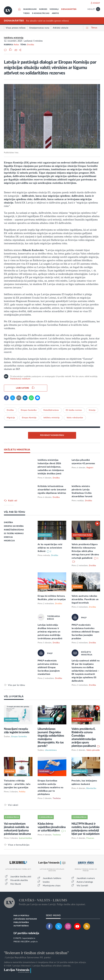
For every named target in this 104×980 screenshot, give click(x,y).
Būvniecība (91, 788)
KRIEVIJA (8, 537)
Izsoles (46, 882)
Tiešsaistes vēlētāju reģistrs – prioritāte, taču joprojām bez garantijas (17, 784)
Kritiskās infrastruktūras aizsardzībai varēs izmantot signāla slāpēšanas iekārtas (52, 490)
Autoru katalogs (85, 882)
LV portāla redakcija (26, 933)
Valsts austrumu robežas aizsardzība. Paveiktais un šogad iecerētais (85, 599)
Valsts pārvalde (93, 750)
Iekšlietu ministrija (14, 38)
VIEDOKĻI (54, 9)
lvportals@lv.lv (29, 938)
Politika (22, 792)
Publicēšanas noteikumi (20, 379)
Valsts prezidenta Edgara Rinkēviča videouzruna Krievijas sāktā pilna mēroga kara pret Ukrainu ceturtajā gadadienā (85, 551)
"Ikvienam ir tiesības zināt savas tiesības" (36, 953)
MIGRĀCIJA (9, 541)
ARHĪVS (55, 13)
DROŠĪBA (8, 523)
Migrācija (11, 418)
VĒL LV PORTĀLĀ (14, 696)
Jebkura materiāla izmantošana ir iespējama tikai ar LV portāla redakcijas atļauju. (45, 962)
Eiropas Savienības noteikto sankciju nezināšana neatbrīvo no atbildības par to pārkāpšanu (50, 788)
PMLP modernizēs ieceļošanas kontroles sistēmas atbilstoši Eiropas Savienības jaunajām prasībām (86, 632)
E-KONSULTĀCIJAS (41, 13)
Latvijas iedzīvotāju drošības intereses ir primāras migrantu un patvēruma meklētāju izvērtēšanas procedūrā (50, 632)
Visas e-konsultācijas (19, 845)
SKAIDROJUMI (30, 9)
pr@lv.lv (34, 942)
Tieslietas (57, 798)
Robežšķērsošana (51, 410)
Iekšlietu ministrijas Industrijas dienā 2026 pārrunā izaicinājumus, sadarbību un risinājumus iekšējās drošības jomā (51, 467)
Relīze (16, 45)
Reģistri (90, 468)
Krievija (92, 410)
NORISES (43, 9)
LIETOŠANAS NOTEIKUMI (25, 919)
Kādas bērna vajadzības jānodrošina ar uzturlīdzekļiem (52, 827)
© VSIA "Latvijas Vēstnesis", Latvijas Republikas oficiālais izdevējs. (38, 966)
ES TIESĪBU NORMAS (14, 534)
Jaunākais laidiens (52, 878)
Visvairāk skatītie (19, 880)
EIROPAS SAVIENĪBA (14, 526)
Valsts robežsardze (75, 418)
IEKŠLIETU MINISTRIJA (17, 450)
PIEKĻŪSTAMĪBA (21, 922)
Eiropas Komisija (29, 418)
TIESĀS (26, 13)
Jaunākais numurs (86, 878)
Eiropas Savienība (29, 410)
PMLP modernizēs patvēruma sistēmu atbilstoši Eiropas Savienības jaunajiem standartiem (49, 667)
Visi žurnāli (82, 886)
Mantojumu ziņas (52, 886)
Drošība (31, 45)
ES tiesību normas (74, 410)
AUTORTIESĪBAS (21, 926)
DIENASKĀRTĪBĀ (69, 9)
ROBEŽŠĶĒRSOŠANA (14, 530)
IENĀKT (96, 3)
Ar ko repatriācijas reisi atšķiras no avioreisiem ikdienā (50, 548)
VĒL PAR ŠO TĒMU (15, 512)
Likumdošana (51, 750)
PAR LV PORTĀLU (21, 916)
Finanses (90, 838)
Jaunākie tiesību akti (21, 877)
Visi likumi (16, 884)
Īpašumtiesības (26, 838)
